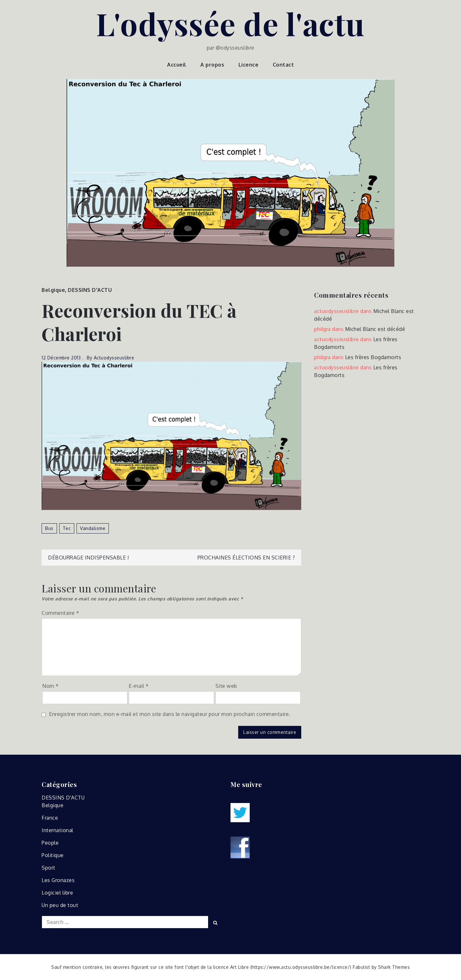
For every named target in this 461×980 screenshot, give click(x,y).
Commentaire (61, 613)
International (57, 830)
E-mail (139, 686)
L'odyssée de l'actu (230, 23)
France (50, 818)
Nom (51, 686)
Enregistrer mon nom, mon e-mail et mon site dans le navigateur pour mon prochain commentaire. (170, 714)
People (50, 843)
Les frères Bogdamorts (373, 357)
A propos (212, 65)
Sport (49, 868)
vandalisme (93, 528)
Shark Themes (394, 967)
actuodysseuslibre (114, 358)
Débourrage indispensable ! (88, 558)
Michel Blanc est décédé (375, 329)
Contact (283, 65)
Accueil (177, 65)
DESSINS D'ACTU (90, 290)
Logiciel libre (57, 893)
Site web (226, 686)
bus (49, 528)
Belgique (53, 290)
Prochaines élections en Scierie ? (246, 558)
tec (67, 528)
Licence (249, 65)
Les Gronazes (58, 880)
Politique (53, 855)
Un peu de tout (60, 905)
